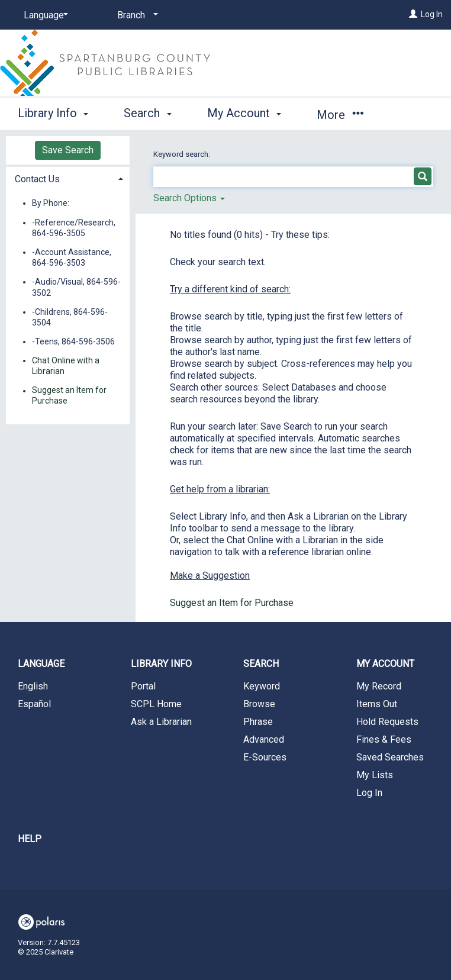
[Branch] (136, 15)
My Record (379, 686)
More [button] (340, 115)
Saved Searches (390, 757)
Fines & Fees (384, 739)
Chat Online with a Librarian (66, 366)
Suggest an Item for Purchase (232, 603)
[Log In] (413, 14)
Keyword (262, 686)
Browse (259, 704)
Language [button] (41, 664)
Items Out (377, 704)
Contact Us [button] (37, 179)
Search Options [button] (189, 198)
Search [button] (147, 113)
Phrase (258, 722)
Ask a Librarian (161, 722)
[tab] (68, 178)
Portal (143, 686)
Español (34, 704)
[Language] (44, 15)
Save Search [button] (68, 150)
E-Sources (265, 757)
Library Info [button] (53, 113)
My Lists (375, 775)
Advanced (264, 739)
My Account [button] (244, 113)
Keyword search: (183, 154)
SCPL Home (156, 704)
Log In (432, 14)
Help (30, 839)
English (33, 686)
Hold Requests (387, 722)
